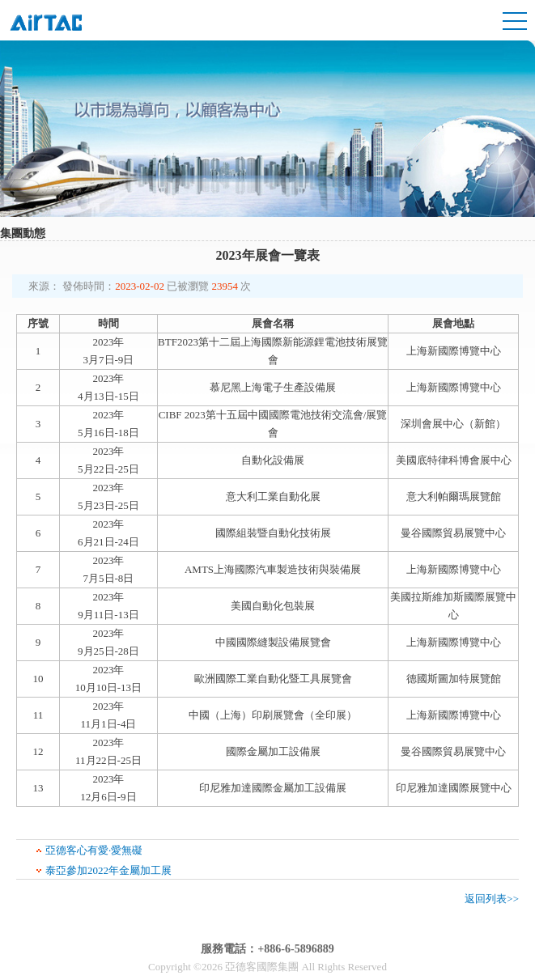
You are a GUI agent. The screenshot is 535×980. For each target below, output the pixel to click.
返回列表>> (492, 899)
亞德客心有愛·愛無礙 (94, 850)
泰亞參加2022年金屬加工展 (108, 870)
